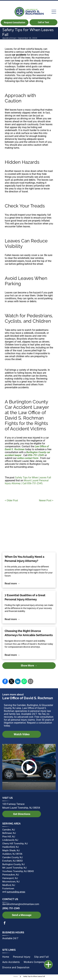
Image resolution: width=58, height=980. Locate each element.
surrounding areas (16, 892)
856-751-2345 (36, 455)
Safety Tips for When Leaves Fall (33, 478)
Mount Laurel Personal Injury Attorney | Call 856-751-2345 (27, 482)
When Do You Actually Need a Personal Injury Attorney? (24, 559)
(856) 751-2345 (11, 908)
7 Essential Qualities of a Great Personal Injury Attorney (25, 597)
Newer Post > (46, 500)
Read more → (12, 583)
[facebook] (5, 923)
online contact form (28, 458)
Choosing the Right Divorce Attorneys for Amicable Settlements (29, 633)
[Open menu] (54, 12)
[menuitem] (8, 957)
